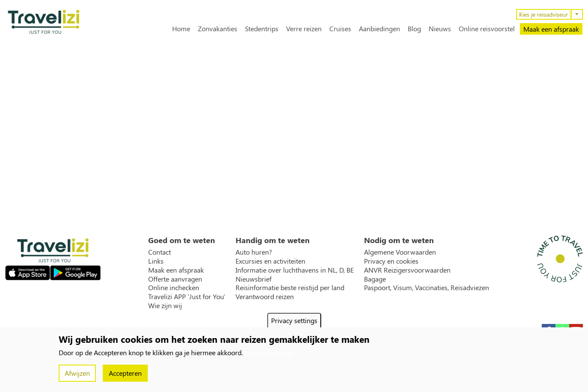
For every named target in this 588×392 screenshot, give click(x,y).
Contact (160, 252)
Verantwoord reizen (265, 297)
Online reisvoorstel (487, 29)
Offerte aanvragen (175, 279)
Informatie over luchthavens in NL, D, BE (295, 270)
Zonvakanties (218, 29)
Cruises (340, 29)
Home (181, 29)
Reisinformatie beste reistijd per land (290, 288)
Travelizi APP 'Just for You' (187, 297)
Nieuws (440, 29)
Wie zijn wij (165, 306)
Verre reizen (304, 29)
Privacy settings (294, 320)
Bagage (375, 279)
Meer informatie (269, 352)
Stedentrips (262, 29)
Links (156, 261)
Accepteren (125, 373)
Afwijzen (77, 373)
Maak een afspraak (551, 29)
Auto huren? (254, 252)
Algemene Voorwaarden (400, 252)
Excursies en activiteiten (270, 261)
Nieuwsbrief (254, 279)
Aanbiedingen (379, 29)
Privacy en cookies (391, 261)
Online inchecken (174, 288)
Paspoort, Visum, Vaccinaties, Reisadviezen (427, 288)
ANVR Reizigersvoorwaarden (407, 270)
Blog (414, 29)
